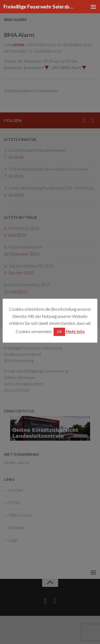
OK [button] (59, 332)
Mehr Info (75, 331)
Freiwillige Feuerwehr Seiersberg (39, 7)
